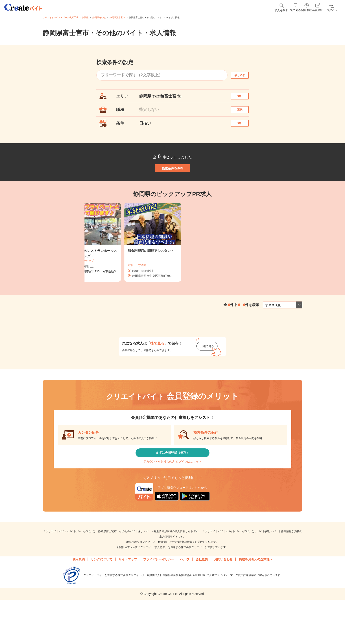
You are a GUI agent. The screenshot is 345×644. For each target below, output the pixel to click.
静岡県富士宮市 (117, 17)
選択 (244, 98)
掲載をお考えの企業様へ (256, 591)
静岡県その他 (99, 17)
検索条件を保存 (172, 185)
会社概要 (202, 591)
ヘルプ (185, 591)
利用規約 (79, 591)
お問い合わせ (223, 591)
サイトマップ (128, 591)
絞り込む (244, 75)
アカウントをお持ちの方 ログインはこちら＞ (172, 490)
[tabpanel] (172, 264)
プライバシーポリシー (159, 591)
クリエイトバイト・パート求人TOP (60, 17)
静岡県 (85, 17)
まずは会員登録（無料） (172, 477)
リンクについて (102, 591)
